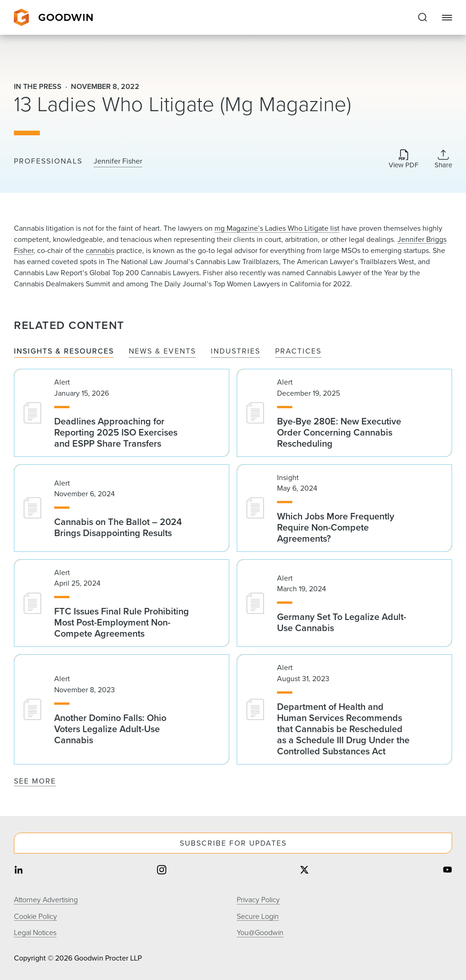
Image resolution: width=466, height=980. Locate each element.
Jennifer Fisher (118, 161)
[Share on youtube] (447, 871)
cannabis (100, 250)
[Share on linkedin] (19, 871)
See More (35, 781)
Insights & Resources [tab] (64, 351)
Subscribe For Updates (233, 843)
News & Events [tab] (162, 351)
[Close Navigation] (447, 18)
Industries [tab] (236, 351)
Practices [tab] (298, 351)
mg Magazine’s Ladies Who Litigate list (277, 228)
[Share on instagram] (162, 871)
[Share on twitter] (304, 871)
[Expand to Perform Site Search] (422, 18)
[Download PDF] (403, 160)
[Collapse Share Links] (443, 159)
